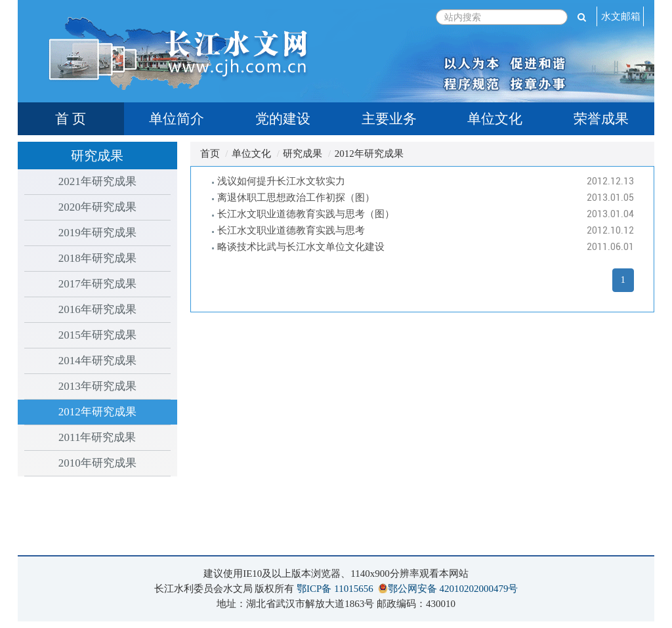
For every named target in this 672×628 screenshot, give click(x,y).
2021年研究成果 (97, 181)
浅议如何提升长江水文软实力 (281, 181)
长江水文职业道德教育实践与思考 (291, 230)
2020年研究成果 (97, 207)
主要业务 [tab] (389, 119)
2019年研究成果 (97, 233)
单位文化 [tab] (495, 119)
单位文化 (251, 154)
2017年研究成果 (97, 284)
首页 (210, 154)
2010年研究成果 (97, 463)
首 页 (71, 119)
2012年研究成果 (97, 412)
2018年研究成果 (97, 258)
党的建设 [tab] (283, 119)
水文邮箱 (621, 16)
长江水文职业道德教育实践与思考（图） (306, 214)
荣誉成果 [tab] (601, 119)
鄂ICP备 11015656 (335, 589)
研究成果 (303, 154)
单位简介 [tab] (177, 119)
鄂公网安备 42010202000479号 (453, 589)
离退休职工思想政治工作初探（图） (296, 198)
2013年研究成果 (97, 386)
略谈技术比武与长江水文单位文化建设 (301, 247)
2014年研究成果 (97, 361)
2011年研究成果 (97, 437)
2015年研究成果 (97, 335)
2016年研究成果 (97, 309)
